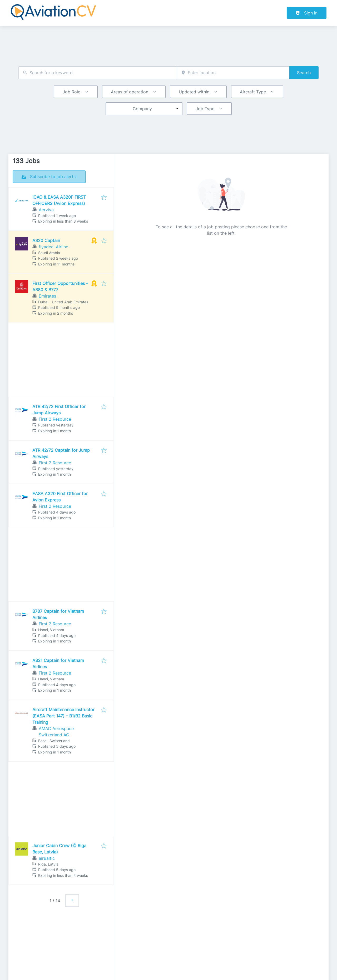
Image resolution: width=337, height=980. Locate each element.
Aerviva (46, 210)
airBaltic (47, 858)
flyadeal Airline (53, 247)
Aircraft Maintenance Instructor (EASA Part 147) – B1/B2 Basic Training (63, 716)
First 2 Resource (55, 419)
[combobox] (98, 73)
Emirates (47, 296)
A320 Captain (46, 240)
